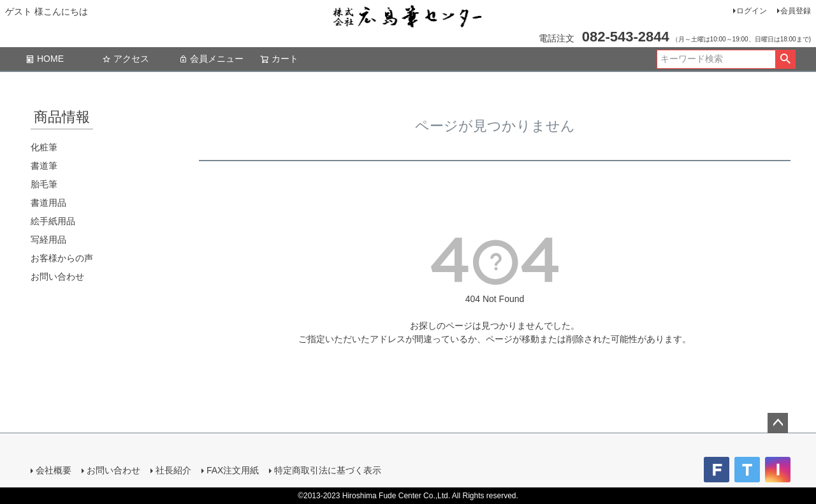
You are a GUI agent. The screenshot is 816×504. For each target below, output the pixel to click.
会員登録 (796, 11)
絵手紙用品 (53, 221)
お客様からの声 (62, 258)
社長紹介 (173, 470)
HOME (45, 59)
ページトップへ (778, 423)
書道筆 (44, 166)
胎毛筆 (44, 184)
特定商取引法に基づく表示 (328, 470)
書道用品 (48, 203)
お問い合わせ (57, 277)
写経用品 (48, 240)
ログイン (752, 11)
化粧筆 (44, 147)
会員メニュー (211, 59)
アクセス (126, 59)
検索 (785, 59)
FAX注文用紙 (233, 470)
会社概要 (54, 470)
